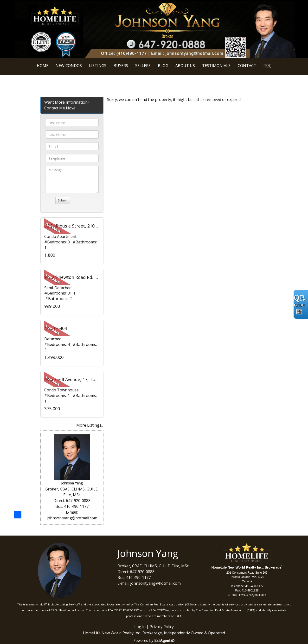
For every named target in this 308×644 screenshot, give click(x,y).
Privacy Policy (162, 627)
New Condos (69, 66)
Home (43, 66)
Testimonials (216, 66)
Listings (98, 66)
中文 (267, 66)
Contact (247, 66)
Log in (140, 627)
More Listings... (90, 425)
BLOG (163, 66)
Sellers (143, 66)
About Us (185, 66)
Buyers (121, 66)
